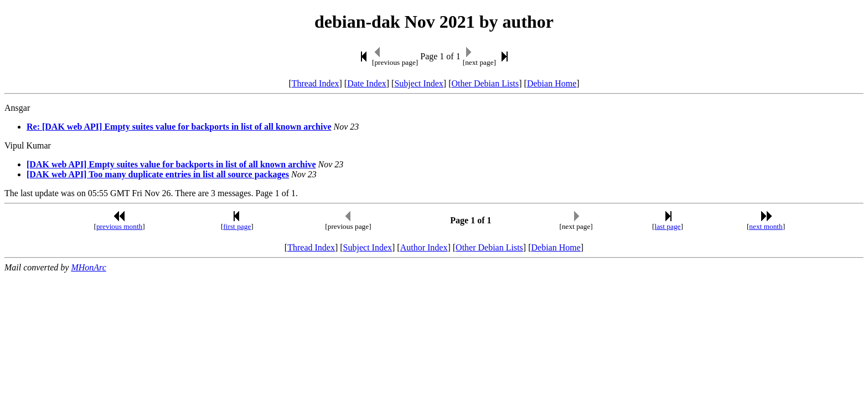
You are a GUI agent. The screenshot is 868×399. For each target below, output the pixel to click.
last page (668, 226)
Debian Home (552, 83)
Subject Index (418, 83)
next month (766, 226)
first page (237, 226)
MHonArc (88, 267)
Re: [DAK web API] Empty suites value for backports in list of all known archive (179, 127)
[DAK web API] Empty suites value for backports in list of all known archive (171, 164)
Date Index (367, 83)
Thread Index (316, 83)
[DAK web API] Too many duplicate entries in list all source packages (158, 174)
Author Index (424, 247)
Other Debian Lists (485, 83)
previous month (119, 226)
